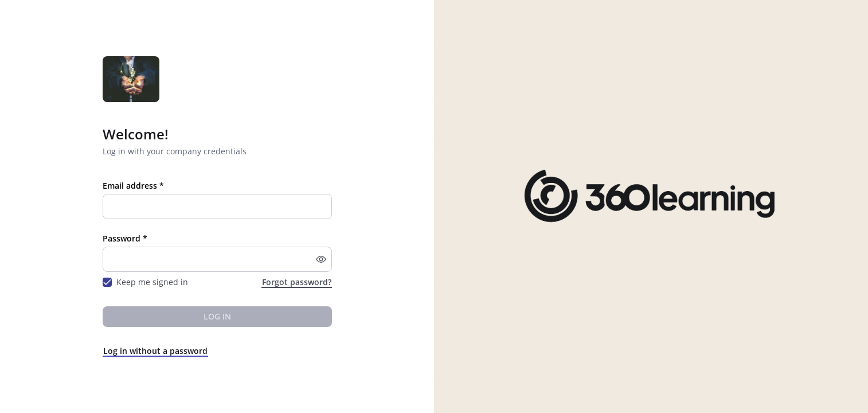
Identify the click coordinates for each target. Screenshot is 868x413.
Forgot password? (297, 282)
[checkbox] (107, 282)
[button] (321, 259)
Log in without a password (155, 351)
